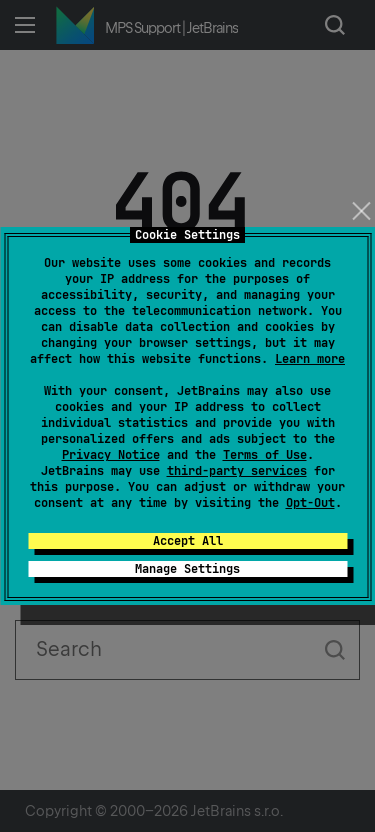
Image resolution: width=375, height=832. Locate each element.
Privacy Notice (111, 455)
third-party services (237, 471)
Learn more (310, 359)
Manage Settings (187, 569)
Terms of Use (265, 455)
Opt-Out (310, 503)
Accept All (188, 541)
